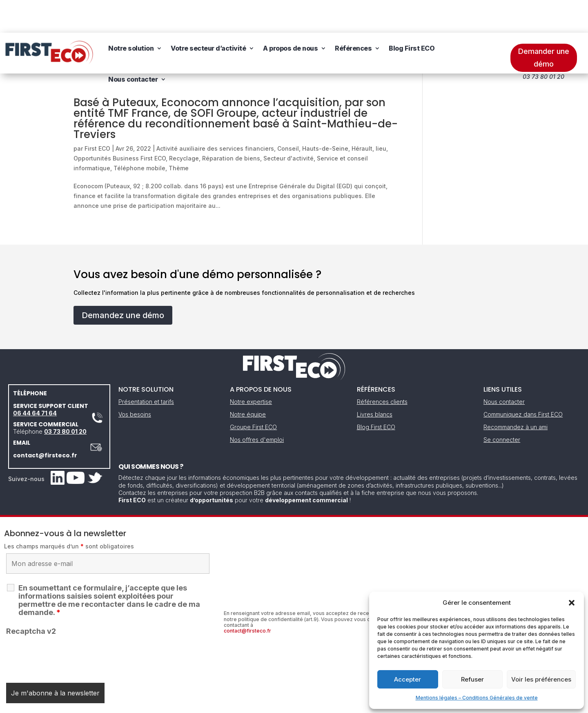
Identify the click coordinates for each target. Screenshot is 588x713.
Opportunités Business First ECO (120, 126)
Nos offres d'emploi (257, 407)
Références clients (382, 369)
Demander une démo (544, 25)
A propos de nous (290, 16)
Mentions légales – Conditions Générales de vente (477, 698)
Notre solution (131, 16)
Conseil (288, 116)
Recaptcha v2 (31, 598)
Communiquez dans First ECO (523, 382)
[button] (572, 603)
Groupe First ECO (253, 394)
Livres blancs (375, 382)
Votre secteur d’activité (208, 16)
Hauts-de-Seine (325, 116)
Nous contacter (133, 47)
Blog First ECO (412, 16)
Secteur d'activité (288, 126)
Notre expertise (251, 369)
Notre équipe (248, 382)
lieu (381, 116)
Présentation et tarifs (146, 369)
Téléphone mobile (139, 135)
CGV (290, 704)
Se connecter (502, 407)
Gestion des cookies (332, 704)
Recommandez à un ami (516, 394)
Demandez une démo (123, 283)
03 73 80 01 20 (65, 399)
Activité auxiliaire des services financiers (215, 116)
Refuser (472, 679)
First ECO (97, 116)
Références (353, 16)
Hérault (362, 116)
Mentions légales (252, 704)
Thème (179, 135)
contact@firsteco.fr (45, 423)
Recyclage (184, 126)
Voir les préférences (541, 679)
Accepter (408, 679)
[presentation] (68, 624)
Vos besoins (135, 382)
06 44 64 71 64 (35, 380)
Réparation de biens (231, 126)
